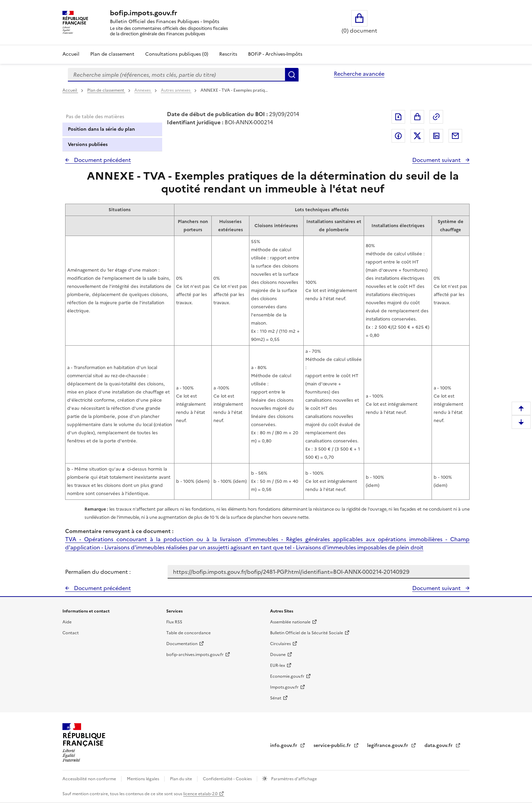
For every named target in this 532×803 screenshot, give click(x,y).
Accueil (71, 54)
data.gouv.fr (439, 745)
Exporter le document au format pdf (398, 117)
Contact (71, 633)
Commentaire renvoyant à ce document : (119, 531)
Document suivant (437, 160)
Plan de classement (106, 90)
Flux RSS (174, 622)
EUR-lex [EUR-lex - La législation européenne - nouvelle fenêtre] (278, 665)
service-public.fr (333, 745)
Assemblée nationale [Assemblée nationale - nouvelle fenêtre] (290, 622)
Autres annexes (176, 90)
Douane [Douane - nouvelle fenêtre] (278, 655)
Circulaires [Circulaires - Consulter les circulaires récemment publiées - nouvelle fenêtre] (280, 644)
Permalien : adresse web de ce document (436, 117)
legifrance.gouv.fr (388, 745)
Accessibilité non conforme (90, 779)
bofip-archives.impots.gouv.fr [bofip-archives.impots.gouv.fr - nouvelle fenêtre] (195, 655)
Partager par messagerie (455, 136)
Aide (67, 622)
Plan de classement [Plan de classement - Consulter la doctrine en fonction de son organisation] (112, 54)
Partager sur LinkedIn (436, 136)
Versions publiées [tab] (88, 144)
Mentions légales (144, 779)
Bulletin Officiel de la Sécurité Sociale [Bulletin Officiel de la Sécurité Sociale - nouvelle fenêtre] (307, 633)
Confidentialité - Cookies (228, 779)
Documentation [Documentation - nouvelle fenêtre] (182, 644)
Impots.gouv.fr (284, 687)
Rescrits (228, 54)
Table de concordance (188, 633)
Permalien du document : (98, 572)
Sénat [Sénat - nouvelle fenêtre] (276, 698)
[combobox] (176, 75)
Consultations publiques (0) (177, 54)
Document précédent (102, 160)
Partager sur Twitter (417, 136)
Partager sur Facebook (398, 136)
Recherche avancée (359, 74)
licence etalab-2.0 (200, 794)
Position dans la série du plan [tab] (101, 129)
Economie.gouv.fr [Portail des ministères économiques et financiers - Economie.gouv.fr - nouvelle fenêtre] (287, 676)
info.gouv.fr (284, 745)
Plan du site (182, 779)
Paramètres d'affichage (293, 779)
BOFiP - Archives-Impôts (275, 54)
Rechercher (292, 75)
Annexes (143, 90)
